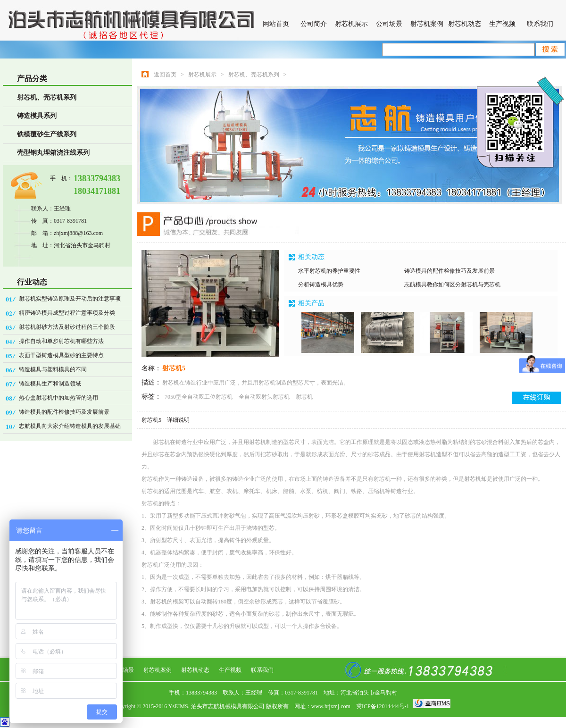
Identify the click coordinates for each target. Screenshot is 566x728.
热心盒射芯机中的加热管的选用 (58, 398)
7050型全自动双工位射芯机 (199, 397)
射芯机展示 (351, 24)
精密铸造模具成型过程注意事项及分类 (67, 313)
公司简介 (314, 24)
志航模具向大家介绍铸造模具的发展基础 (70, 426)
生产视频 (502, 24)
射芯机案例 (427, 24)
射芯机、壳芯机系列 (47, 97)
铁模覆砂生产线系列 (47, 134)
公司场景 (389, 24)
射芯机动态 (465, 24)
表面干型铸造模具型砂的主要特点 (61, 355)
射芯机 (304, 397)
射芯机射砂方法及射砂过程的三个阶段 (67, 327)
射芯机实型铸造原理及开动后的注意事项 (70, 299)
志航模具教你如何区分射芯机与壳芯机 (452, 285)
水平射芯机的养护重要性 (329, 271)
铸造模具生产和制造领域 (50, 384)
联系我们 (540, 24)
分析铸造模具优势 (321, 285)
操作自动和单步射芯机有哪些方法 (61, 341)
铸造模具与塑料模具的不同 (53, 369)
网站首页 (276, 24)
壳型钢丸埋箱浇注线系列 (53, 153)
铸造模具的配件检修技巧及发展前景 (64, 412)
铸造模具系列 (37, 116)
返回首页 (165, 75)
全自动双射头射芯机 (265, 397)
